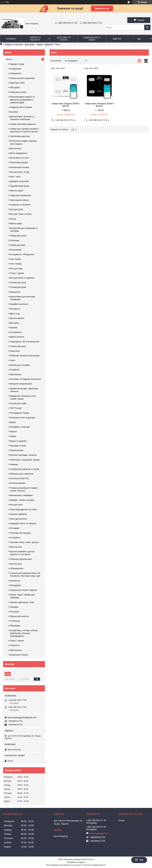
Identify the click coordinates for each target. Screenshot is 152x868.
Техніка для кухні (18, 282)
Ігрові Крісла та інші (19, 158)
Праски (13, 432)
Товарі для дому (18, 245)
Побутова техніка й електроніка (25, 356)
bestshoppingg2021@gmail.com (22, 717)
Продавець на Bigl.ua (76, 862)
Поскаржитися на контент (70, 865)
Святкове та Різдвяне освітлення (26, 379)
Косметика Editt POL (20, 478)
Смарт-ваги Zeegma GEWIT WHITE (66, 105)
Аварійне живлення (19, 304)
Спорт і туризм (17, 273)
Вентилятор (16, 148)
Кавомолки (15, 292)
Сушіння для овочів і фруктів (24, 590)
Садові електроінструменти (23, 124)
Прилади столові (18, 446)
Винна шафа (16, 223)
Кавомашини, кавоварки (21, 495)
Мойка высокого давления (22, 78)
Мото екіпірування (19, 153)
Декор (13, 422)
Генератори (16, 69)
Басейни (14, 112)
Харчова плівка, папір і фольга (24, 542)
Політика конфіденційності (94, 865)
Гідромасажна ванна (20, 186)
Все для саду (16, 269)
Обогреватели (17, 568)
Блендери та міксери (20, 427)
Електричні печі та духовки (23, 418)
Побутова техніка (18, 92)
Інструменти (16, 332)
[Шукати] (147, 27)
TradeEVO (15, 370)
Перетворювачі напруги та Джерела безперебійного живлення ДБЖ (22, 100)
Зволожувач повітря (19, 200)
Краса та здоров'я (18, 441)
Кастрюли (15, 612)
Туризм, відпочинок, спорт (22, 602)
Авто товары (16, 264)
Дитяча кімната (17, 318)
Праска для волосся (20, 616)
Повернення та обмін (92, 39)
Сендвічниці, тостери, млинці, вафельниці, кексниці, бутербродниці (24, 633)
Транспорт (15, 351)
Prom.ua (91, 859)
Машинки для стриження (22, 474)
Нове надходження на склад (23, 509)
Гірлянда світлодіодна (20, 533)
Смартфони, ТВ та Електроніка (25, 342)
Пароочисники (17, 450)
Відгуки (117, 39)
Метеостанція (16, 191)
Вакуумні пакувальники (21, 384)
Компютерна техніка (19, 167)
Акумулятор (16, 73)
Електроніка (16, 250)
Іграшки (14, 327)
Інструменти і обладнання (22, 254)
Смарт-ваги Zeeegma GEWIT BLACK (99, 105)
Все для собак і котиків (21, 214)
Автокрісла (15, 309)
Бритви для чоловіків (20, 365)
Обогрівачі (15, 87)
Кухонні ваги (16, 564)
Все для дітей (17, 209)
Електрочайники (18, 483)
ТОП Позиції (16, 408)
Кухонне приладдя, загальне (23, 455)
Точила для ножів (18, 403)
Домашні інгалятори (19, 181)
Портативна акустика (20, 136)
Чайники (14, 464)
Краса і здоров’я (45, 44)
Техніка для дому (18, 287)
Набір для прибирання (21, 195)
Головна (11, 39)
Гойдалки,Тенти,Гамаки (21, 107)
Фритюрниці (16, 374)
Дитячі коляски (17, 337)
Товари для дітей (18, 236)
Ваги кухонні (16, 547)
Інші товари (15, 259)
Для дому (30, 44)
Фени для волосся (19, 519)
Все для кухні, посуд (20, 172)
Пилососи (15, 645)
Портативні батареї (19, 162)
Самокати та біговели (20, 205)
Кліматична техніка (19, 655)
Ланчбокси (15, 581)
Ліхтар (13, 219)
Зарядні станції (17, 64)
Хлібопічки (15, 621)
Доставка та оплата (64, 39)
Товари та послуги (35, 39)
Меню (9, 59)
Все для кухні (16, 505)
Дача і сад (15, 314)
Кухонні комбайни (18, 514)
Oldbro (13, 436)
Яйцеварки (15, 626)
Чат (139, 860)
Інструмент (15, 538)
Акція (13, 360)
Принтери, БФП (17, 83)
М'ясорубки (15, 585)
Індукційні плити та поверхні (23, 523)
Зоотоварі (15, 240)
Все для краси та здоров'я (22, 278)
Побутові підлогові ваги (21, 559)
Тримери (14, 607)
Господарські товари (20, 413)
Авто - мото (15, 177)
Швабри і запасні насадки (22, 500)
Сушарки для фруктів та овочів (25, 469)
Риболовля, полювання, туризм (25, 460)
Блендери (15, 528)
